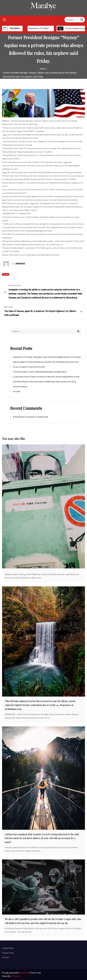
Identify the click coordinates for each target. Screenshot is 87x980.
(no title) (17, 391)
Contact (5, 957)
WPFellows (16, 976)
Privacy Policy (8, 953)
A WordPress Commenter (24, 417)
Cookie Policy (8, 948)
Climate (6, 274)
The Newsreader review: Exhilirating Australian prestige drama (40, 372)
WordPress (24, 973)
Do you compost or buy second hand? (29, 367)
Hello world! (43, 417)
